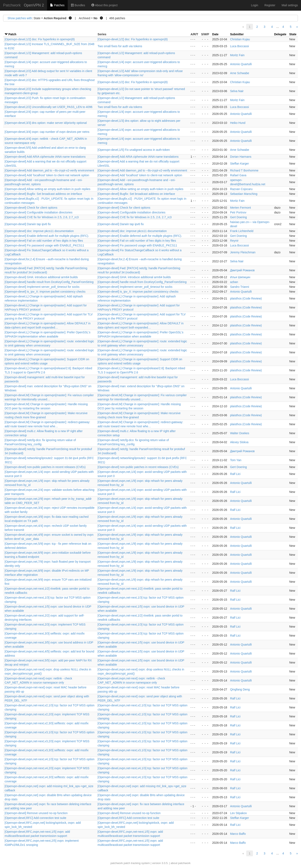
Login (255, 5)
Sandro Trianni (240, 287)
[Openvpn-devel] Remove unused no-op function (36, 813)
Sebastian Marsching (244, 194)
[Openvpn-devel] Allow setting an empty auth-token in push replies (47, 189)
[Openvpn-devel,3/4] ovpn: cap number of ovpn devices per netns (47, 132)
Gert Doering (239, 217)
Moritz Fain (237, 55)
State (293, 34)
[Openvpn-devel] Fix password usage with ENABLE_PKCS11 (44, 245)
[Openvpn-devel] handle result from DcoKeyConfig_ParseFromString (49, 282)
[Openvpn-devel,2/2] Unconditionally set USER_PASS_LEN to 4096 (48, 107)
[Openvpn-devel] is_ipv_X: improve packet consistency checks (45, 292)
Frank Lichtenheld (242, 231)
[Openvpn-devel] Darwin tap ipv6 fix (28, 224)
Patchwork (12, 5)
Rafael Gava (238, 175)
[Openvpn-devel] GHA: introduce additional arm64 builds (41, 277)
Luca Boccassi (240, 46)
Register (270, 5)
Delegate (280, 34)
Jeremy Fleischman (243, 252)
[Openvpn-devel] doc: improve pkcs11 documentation (39, 231)
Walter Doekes (240, 433)
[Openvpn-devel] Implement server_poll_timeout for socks (42, 287)
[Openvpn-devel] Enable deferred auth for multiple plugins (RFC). (47, 236)
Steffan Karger (240, 164)
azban (234, 282)
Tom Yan (236, 460)
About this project (104, 5)
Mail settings (290, 5)
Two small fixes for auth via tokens (120, 46)
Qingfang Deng (240, 689)
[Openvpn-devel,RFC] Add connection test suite (35, 818)
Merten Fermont (241, 208)
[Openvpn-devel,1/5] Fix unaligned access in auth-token (134, 150)
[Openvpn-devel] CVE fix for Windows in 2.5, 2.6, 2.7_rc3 (42, 217)
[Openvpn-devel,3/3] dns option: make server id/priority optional (46, 123)
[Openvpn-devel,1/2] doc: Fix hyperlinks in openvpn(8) (40, 39)
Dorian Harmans (241, 157)
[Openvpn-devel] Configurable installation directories (39, 212)
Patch (12, 34)
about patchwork (180, 863)
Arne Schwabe (240, 73)
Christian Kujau (240, 39)
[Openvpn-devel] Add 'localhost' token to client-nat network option (47, 175)
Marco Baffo (238, 834)
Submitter (237, 34)
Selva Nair (237, 91)
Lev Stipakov (239, 813)
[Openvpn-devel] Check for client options (31, 208)
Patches (57, 5)
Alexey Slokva (239, 442)
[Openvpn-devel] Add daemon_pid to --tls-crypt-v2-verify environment (49, 170)
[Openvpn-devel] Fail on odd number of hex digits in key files (44, 241)
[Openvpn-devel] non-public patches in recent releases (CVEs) (45, 467)
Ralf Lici (235, 474)
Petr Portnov (238, 212)
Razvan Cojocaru (241, 189)
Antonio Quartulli (241, 64)
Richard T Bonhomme (244, 170)
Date (215, 34)
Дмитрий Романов (242, 270)
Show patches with (20, 18)
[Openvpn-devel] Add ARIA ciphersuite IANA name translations (45, 157)
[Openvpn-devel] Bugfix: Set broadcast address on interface (43, 194)
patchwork (117, 863)
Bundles (78, 5)
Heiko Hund (238, 123)
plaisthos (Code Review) (246, 298)
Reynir (234, 241)
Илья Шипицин (240, 277)
